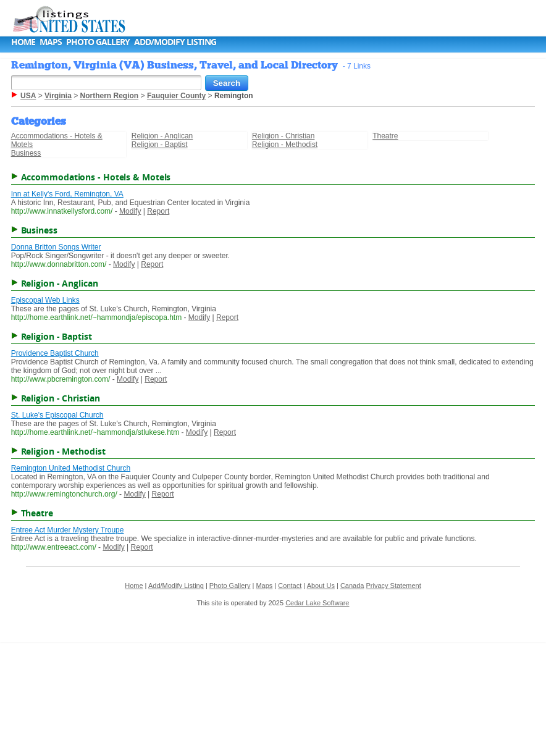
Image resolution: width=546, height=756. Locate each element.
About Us (321, 586)
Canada (352, 586)
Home (23, 42)
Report (158, 211)
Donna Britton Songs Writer (56, 247)
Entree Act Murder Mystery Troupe (68, 530)
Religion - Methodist (285, 145)
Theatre (385, 136)
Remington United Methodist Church (71, 468)
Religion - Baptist (160, 145)
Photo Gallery (98, 42)
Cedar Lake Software (317, 603)
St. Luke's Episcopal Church (57, 415)
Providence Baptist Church (55, 353)
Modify (130, 211)
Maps (51, 42)
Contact (290, 586)
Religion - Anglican (162, 136)
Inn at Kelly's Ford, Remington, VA (67, 194)
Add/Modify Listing (175, 42)
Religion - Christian (283, 136)
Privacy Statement (393, 586)
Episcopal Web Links (45, 300)
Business (26, 153)
